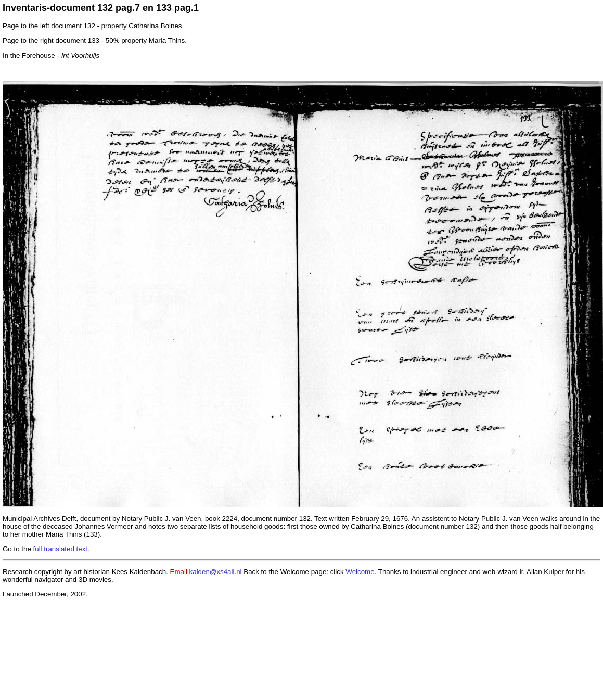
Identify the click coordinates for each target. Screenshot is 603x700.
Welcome (360, 572)
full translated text (60, 549)
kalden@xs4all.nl (216, 572)
